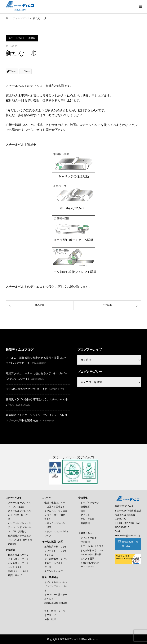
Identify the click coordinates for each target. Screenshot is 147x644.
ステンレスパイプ (54, 571)
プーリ (48, 567)
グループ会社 (87, 519)
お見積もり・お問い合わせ (130, 544)
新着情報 (85, 523)
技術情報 (85, 542)
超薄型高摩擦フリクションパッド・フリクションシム (56, 551)
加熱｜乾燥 (50, 619)
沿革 (83, 511)
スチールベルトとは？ (92, 546)
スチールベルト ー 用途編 (22, 38)
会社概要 (85, 507)
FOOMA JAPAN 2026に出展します (27, 389)
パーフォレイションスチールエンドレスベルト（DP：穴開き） (20, 527)
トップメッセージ (90, 503)
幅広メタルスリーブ (18, 555)
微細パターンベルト (18, 571)
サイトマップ (87, 567)
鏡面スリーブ (15, 575)
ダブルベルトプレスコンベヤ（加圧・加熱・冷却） (56, 515)
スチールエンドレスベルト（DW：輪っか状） (20, 515)
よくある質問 (87, 559)
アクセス (85, 515)
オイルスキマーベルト (56, 582)
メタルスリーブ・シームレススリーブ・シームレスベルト (20, 563)
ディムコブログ (21, 18)
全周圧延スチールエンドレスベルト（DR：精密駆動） (20, 540)
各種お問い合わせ (90, 563)
